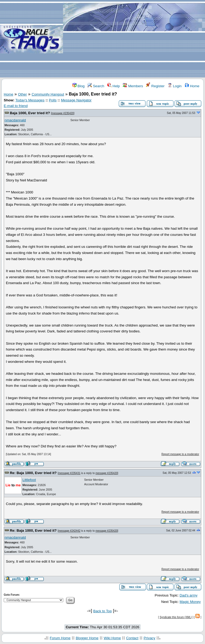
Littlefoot (29, 480)
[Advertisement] (134, 39)
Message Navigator (76, 100)
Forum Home (60, 638)
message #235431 (69, 473)
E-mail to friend (16, 106)
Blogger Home (87, 638)
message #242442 (69, 531)
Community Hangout (48, 94)
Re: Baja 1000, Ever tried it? (33, 473)
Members (133, 86)
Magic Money (190, 602)
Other (22, 94)
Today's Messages (30, 100)
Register (155, 86)
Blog (78, 86)
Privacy (149, 638)
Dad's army (189, 595)
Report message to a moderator (180, 454)
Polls (53, 100)
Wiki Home (112, 638)
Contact (132, 638)
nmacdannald (15, 120)
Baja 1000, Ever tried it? (30, 113)
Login (175, 86)
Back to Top (102, 611)
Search (96, 86)
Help (114, 86)
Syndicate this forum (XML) (176, 617)
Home (192, 86)
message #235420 (63, 113)
